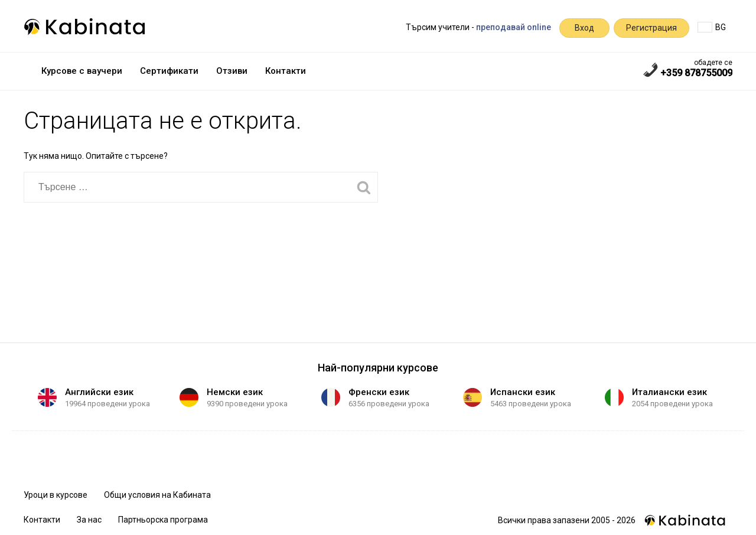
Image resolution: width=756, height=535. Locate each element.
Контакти (286, 71)
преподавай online (514, 27)
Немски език (235, 392)
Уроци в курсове (56, 495)
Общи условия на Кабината (157, 495)
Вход (584, 28)
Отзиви (232, 71)
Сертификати (169, 71)
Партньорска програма (163, 520)
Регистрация (651, 28)
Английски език (99, 392)
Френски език (379, 392)
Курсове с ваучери (82, 71)
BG (712, 27)
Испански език (523, 392)
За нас (89, 520)
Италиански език (669, 392)
